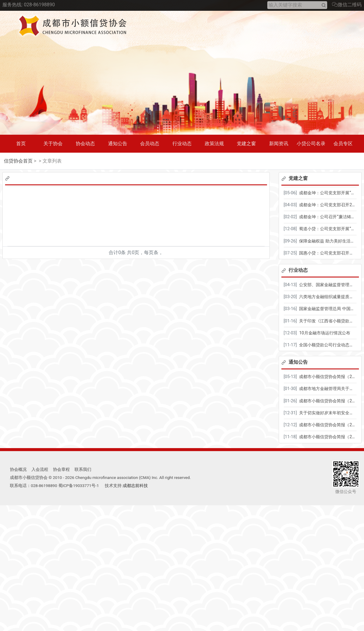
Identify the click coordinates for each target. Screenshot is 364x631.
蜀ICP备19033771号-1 (79, 486)
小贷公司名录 (311, 144)
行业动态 (182, 144)
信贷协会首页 (18, 161)
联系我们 (83, 469)
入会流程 (40, 469)
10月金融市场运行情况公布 (324, 333)
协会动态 (85, 144)
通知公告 (118, 144)
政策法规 (214, 144)
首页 (21, 144)
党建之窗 (246, 144)
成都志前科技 (135, 486)
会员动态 (150, 144)
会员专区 (343, 144)
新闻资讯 (279, 144)
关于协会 (53, 144)
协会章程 (61, 469)
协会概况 (18, 469)
